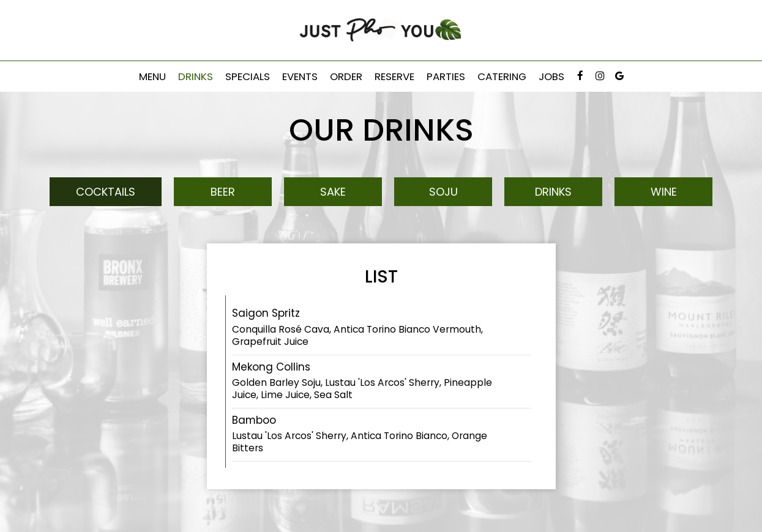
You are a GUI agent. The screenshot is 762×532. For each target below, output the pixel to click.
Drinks (196, 76)
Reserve (394, 76)
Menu (152, 76)
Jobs (551, 76)
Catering (502, 76)
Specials (248, 76)
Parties (446, 76)
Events (300, 76)
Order (346, 76)
